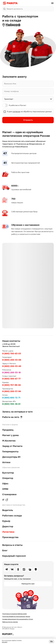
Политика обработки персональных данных (16, 616)
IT (5, 500)
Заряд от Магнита (12, 446)
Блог (5, 550)
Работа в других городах (10, 622)
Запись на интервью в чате (17, 412)
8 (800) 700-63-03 (12, 354)
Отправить (28, 120)
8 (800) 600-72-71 (11, 398)
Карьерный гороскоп (14, 556)
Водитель (8, 510)
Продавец (8, 430)
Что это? (5, 642)
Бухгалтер (8, 473)
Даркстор (8, 526)
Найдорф (13, 25)
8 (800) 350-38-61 (11, 404)
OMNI (5, 489)
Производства (10, 537)
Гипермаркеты (10, 452)
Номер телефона (11, 91)
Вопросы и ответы (12, 545)
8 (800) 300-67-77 (11, 379)
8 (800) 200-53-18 (11, 372)
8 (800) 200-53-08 (12, 360)
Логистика (8, 532)
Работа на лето (12, 417)
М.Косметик (9, 441)
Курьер (6, 521)
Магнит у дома (10, 435)
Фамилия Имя (10, 84)
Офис (5, 484)
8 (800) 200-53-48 (12, 366)
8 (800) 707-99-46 (11, 385)
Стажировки (9, 494)
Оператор (8, 478)
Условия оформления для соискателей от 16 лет (18, 619)
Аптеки (6, 462)
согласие (16, 112)
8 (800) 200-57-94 (12, 391)
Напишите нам (28, 584)
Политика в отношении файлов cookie (14, 614)
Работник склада (12, 516)
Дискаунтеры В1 (11, 457)
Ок (52, 641)
